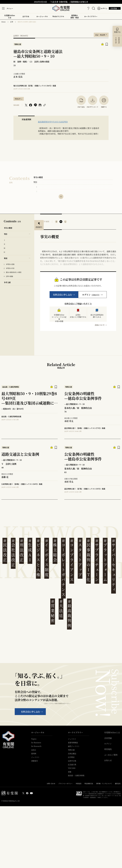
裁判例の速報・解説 (75, 16)
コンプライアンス (72, 560)
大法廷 (61, 609)
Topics (34, 739)
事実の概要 (38, 177)
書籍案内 (35, 761)
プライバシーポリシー (65, 783)
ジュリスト (35, 757)
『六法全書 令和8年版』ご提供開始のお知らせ (68, 2)
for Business (36, 743)
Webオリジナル (58, 16)
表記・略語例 (101, 34)
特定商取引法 (89, 783)
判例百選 (71, 750)
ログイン (108, 744)
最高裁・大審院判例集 (76, 775)
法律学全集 (72, 761)
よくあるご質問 (111, 755)
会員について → (101, 325)
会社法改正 (13, 553)
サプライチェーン (97, 560)
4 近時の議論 (8, 276)
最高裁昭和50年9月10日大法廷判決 (53, 122)
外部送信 (79, 783)
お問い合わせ (51, 783)
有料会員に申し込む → (64, 295)
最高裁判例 (69, 614)
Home (4, 22)
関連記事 (18, 99)
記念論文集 (72, 764)
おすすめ (26, 17)
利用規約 (108, 749)
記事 (12, 22)
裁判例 (34, 753)
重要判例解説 (73, 743)
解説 (6, 258)
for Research (36, 746)
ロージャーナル (42, 16)
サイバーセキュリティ (114, 565)
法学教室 (71, 757)
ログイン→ (92, 295)
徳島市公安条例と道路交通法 (27, 22)
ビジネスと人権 (38, 558)
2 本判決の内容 (9, 268)
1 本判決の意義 (9, 264)
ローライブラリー (91, 17)
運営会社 (118, 783)
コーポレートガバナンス (63, 568)
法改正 (34, 750)
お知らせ (108, 760)
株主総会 (55, 550)
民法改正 (5, 550)
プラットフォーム (105, 560)
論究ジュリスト (74, 746)
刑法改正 (22, 550)
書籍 (70, 772)
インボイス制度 (47, 558)
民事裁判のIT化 (88, 560)
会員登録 (108, 738)
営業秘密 (53, 611)
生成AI (30, 550)
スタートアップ (80, 558)
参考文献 (7, 282)
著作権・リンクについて (104, 783)
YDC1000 (72, 768)
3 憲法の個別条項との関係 (13, 272)
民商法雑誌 (72, 753)
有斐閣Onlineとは (10, 16)
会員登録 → (114, 8)
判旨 (35, 182)
